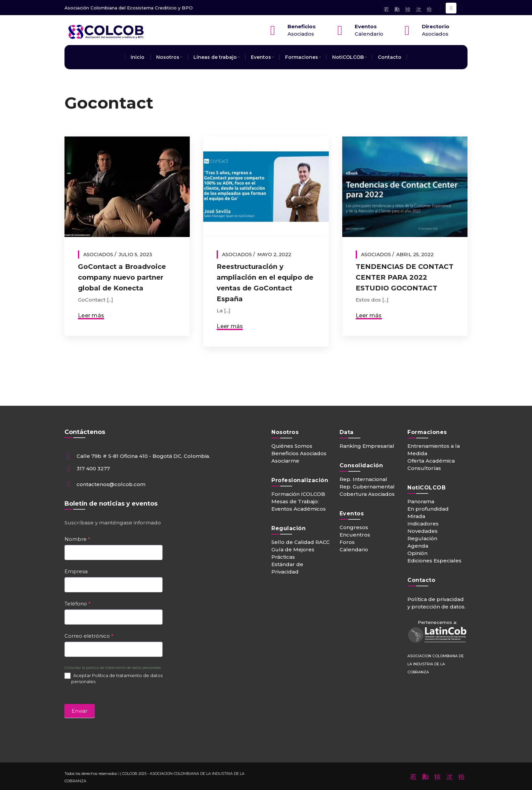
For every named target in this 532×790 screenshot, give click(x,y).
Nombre (77, 539)
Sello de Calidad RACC (301, 542)
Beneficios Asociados (299, 453)
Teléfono (78, 604)
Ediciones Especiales (434, 561)
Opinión (417, 553)
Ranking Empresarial (367, 446)
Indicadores (423, 524)
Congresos (354, 527)
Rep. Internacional (363, 479)
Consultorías (424, 468)
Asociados (98, 254)
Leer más (91, 315)
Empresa (76, 571)
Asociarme (285, 461)
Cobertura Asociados (367, 494)
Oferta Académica (431, 461)
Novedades (423, 531)
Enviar (80, 711)
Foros (347, 542)
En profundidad (428, 509)
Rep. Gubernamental (367, 487)
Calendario (354, 549)
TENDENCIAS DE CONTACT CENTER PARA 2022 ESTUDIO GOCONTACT (405, 277)
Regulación (422, 538)
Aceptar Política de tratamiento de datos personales (114, 679)
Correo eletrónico (89, 636)
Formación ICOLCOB (298, 494)
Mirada (416, 516)
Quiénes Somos (292, 446)
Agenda (418, 546)
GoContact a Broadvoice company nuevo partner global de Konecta (122, 277)
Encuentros (355, 535)
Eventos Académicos (299, 509)
